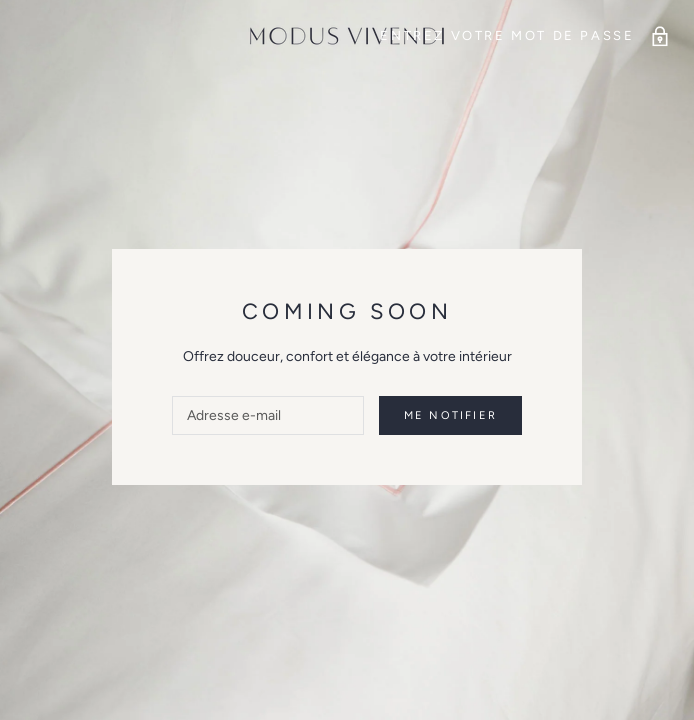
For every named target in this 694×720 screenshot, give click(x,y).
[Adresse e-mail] (268, 415)
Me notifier (450, 415)
